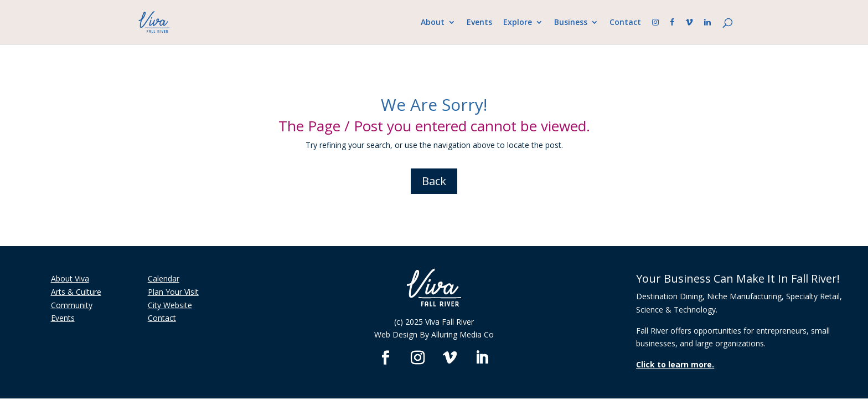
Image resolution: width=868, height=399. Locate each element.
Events (479, 23)
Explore (518, 23)
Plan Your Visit (173, 292)
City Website (170, 305)
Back (434, 181)
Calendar (164, 278)
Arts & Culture (76, 292)
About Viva (70, 278)
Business (571, 23)
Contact (625, 23)
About (433, 23)
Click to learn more (674, 364)
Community (72, 305)
